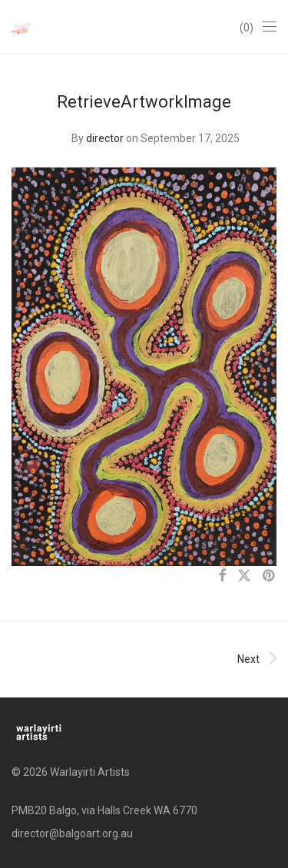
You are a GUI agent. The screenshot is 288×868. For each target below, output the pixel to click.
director (105, 138)
